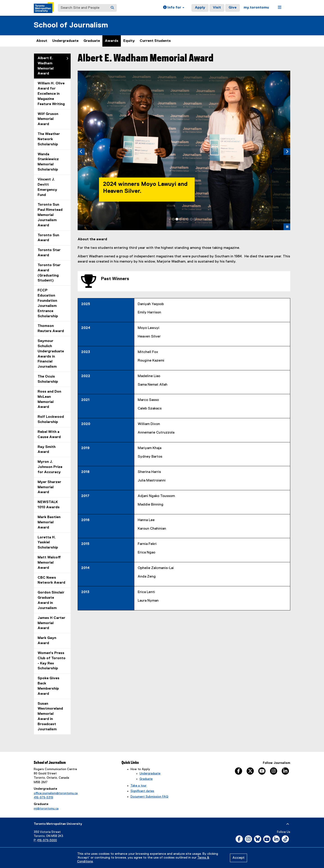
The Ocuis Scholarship (48, 379)
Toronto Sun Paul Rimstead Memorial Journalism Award (50, 215)
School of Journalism (71, 25)
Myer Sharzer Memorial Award (49, 487)
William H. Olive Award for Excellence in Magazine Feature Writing (51, 94)
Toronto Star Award (49, 253)
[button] (174, 8)
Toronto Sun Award (48, 238)
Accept (238, 858)
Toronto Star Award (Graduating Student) (49, 273)
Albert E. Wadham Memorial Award (46, 66)
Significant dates (142, 791)
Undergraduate (65, 41)
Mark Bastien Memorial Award (49, 522)
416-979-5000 (47, 840)
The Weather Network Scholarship (49, 139)
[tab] (173, 219)
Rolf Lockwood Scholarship (51, 419)
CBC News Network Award (51, 580)
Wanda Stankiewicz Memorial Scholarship (48, 162)
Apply (200, 8)
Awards (112, 41)
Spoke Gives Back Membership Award (48, 686)
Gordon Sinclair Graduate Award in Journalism (51, 600)
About (42, 41)
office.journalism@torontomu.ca (56, 793)
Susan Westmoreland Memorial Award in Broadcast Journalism (50, 717)
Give (233, 8)
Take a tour (138, 786)
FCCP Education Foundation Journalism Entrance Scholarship (48, 303)
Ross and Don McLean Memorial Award (49, 399)
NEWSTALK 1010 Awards (49, 505)
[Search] (112, 8)
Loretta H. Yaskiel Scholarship (48, 543)
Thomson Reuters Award (51, 329)
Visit (217, 8)
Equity (129, 41)
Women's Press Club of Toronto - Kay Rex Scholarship (52, 661)
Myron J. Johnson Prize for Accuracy (50, 467)
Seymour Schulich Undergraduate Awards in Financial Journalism (51, 354)
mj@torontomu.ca (46, 809)
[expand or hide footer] (288, 824)
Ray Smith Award (47, 450)
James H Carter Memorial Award (51, 623)
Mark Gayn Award (47, 641)
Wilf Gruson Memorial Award (48, 119)
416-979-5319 (43, 798)
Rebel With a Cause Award (49, 435)
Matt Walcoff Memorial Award (49, 563)
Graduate (92, 41)
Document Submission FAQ (149, 797)
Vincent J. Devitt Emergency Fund (47, 187)
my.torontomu (256, 8)
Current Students (155, 41)
